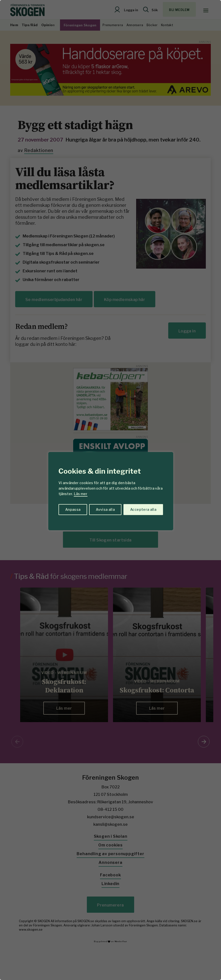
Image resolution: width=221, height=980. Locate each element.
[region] (110, 490)
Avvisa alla (105, 509)
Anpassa (73, 509)
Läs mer (81, 494)
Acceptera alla (143, 509)
